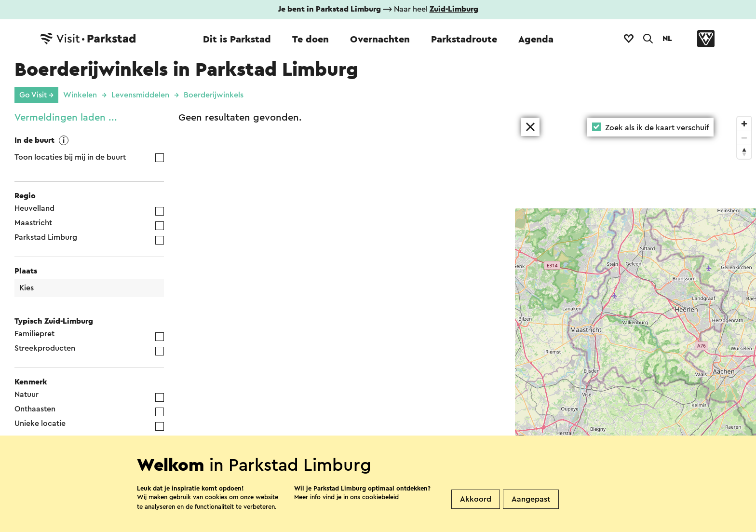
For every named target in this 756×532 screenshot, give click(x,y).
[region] (635, 322)
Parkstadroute (464, 40)
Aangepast (531, 520)
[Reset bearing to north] (744, 152)
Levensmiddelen (140, 95)
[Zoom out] (744, 138)
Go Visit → (36, 95)
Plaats (26, 271)
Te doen (310, 40)
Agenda (536, 40)
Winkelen (80, 95)
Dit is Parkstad (237, 40)
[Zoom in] (744, 124)
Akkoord (476, 520)
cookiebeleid (380, 518)
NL (667, 39)
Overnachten (380, 40)
